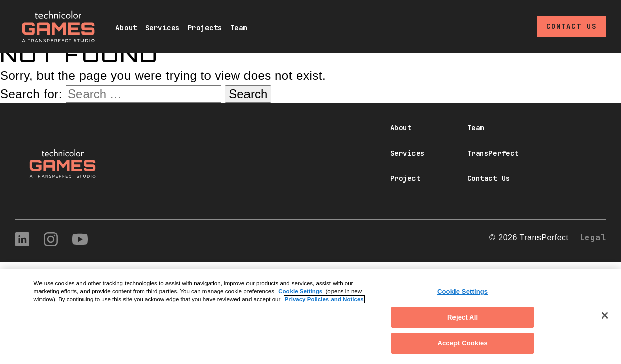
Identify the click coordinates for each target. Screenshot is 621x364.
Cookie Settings (300, 291)
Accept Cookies (462, 343)
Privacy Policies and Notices (324, 299)
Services (162, 28)
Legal (593, 237)
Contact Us (571, 26)
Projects (205, 28)
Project (405, 178)
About (126, 28)
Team (239, 28)
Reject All (463, 317)
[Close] (605, 315)
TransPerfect (493, 153)
